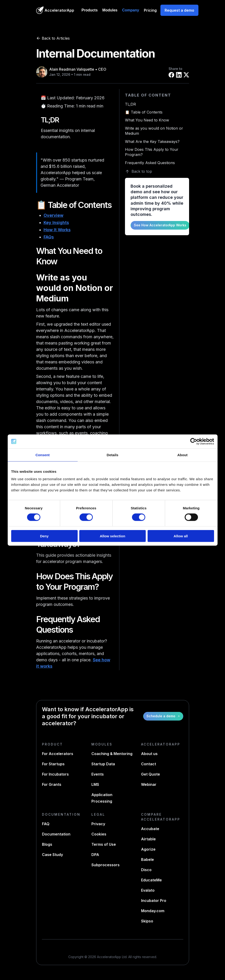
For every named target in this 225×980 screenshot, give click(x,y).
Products (90, 10)
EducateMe (151, 880)
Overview (54, 215)
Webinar (149, 784)
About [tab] (183, 455)
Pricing (150, 10)
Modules (110, 10)
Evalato (148, 890)
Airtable (148, 839)
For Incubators (55, 774)
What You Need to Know (147, 120)
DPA (95, 855)
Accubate (150, 829)
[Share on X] (186, 75)
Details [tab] (113, 455)
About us (149, 754)
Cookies (99, 834)
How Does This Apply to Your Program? (152, 152)
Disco (146, 870)
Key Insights (56, 223)
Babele (147, 859)
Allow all (181, 536)
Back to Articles (53, 38)
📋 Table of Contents (144, 112)
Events (98, 774)
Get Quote (151, 774)
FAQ (46, 824)
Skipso (147, 921)
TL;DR (130, 104)
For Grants (52, 784)
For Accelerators (58, 754)
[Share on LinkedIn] (179, 75)
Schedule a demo (163, 716)
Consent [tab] (43, 455)
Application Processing (102, 798)
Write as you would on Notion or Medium (154, 131)
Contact (149, 764)
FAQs (49, 237)
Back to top (138, 171)
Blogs (47, 844)
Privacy (98, 824)
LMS (95, 784)
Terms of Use (104, 844)
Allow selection (112, 536)
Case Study (52, 855)
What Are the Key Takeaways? (152, 141)
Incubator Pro (154, 901)
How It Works (57, 230)
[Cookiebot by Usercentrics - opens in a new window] (194, 442)
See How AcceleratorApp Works (160, 225)
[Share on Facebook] (171, 75)
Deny (44, 536)
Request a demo (179, 10)
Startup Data (103, 764)
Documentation (56, 834)
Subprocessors (106, 865)
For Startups (53, 764)
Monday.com (153, 911)
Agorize (148, 849)
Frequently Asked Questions (150, 163)
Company (131, 10)
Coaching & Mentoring (112, 754)
